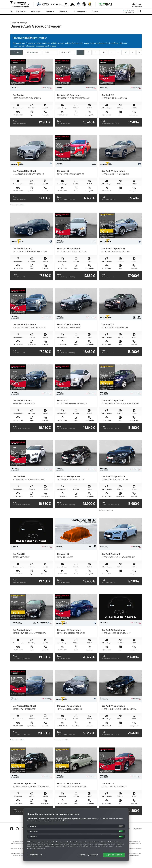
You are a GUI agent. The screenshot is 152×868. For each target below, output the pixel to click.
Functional (34, 831)
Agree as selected (114, 855)
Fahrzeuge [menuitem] (35, 11)
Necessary (34, 826)
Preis (20, 122)
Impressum (138, 829)
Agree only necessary (89, 855)
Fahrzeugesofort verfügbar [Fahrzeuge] (129, 11)
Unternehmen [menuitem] (79, 11)
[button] (50, 52)
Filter (16, 52)
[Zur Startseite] (11, 11)
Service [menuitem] (49, 11)
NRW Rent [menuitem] (63, 11)
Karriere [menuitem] (95, 11)
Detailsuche (33, 52)
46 (126, 52)
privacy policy (41, 848)
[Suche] (140, 11)
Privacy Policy (36, 855)
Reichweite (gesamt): (16, 205)
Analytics (33, 837)
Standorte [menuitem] (20, 11)
